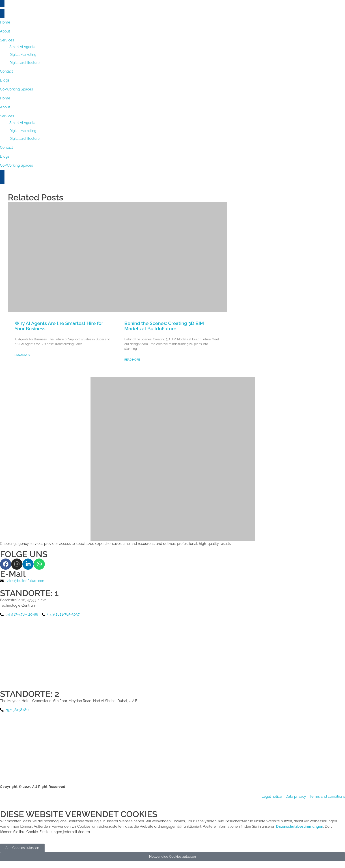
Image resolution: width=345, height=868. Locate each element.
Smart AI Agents (22, 123)
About (5, 107)
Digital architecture (25, 139)
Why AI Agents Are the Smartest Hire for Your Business (59, 326)
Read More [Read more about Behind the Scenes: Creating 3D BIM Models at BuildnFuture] (132, 360)
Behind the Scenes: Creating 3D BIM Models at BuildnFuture (164, 326)
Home (5, 98)
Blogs (5, 156)
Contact (6, 147)
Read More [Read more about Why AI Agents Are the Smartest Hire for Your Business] (22, 355)
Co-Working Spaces (16, 165)
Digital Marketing (23, 131)
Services (7, 116)
